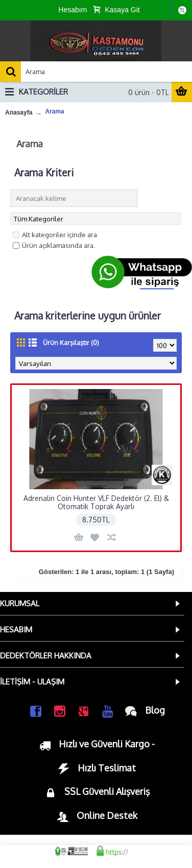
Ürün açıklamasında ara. (54, 245)
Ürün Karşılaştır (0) (71, 342)
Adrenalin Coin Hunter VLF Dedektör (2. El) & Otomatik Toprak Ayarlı (96, 502)
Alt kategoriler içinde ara (55, 235)
